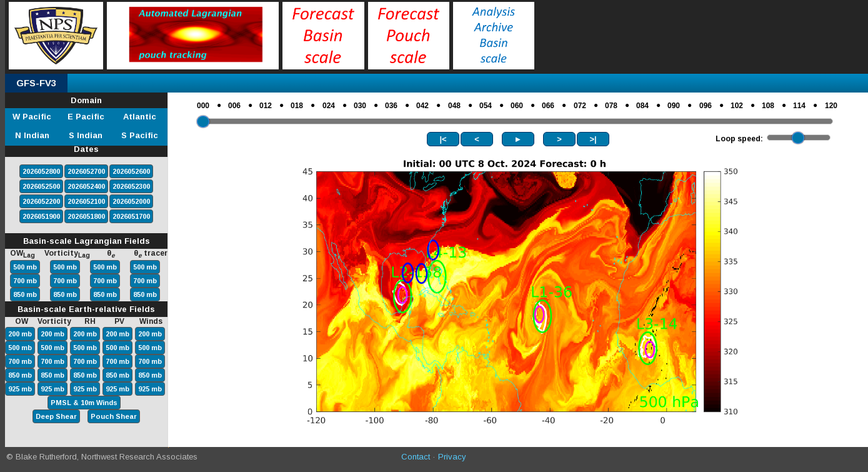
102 (737, 106)
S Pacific (140, 135)
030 (360, 106)
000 (203, 106)
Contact (416, 457)
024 (329, 106)
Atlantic (140, 117)
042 (422, 106)
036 (391, 106)
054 (486, 106)
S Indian (86, 135)
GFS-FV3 (36, 83)
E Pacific (86, 117)
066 (548, 106)
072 (580, 106)
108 (768, 106)
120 (831, 106)
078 (611, 106)
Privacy (452, 457)
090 (674, 106)
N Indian (32, 135)
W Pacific (32, 117)
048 (454, 106)
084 (642, 106)
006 (234, 106)
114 (799, 106)
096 (706, 106)
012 (266, 106)
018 (297, 106)
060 (517, 106)
